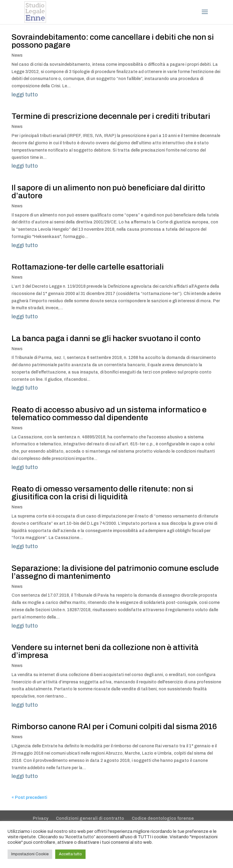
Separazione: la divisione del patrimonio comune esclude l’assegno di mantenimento (115, 572)
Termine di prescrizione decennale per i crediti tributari (111, 116)
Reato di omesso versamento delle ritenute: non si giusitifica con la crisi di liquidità (102, 493)
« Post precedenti (29, 798)
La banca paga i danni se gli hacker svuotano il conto (106, 338)
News (17, 55)
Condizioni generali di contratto (90, 818)
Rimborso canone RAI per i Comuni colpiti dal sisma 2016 (114, 726)
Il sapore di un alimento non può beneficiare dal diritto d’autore (108, 192)
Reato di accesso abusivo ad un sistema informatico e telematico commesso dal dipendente (109, 414)
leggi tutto (25, 95)
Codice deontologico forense (163, 818)
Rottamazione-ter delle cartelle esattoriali (88, 267)
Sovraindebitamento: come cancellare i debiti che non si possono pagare (113, 41)
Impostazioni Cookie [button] (30, 854)
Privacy (41, 818)
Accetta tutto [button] (70, 854)
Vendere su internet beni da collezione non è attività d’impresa (105, 651)
